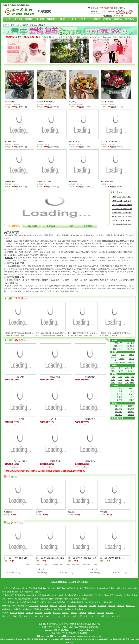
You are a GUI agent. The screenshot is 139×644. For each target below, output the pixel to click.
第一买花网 (74, 630)
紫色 (113, 371)
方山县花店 (123, 280)
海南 (86, 616)
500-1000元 (118, 349)
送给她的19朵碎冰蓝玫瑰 (122, 224)
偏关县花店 (130, 606)
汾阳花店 (45, 280)
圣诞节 (132, 400)
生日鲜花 (19, 19)
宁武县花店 (69, 609)
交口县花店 (14, 283)
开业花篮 (106, 19)
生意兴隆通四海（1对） (88, 558)
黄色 (133, 368)
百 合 (122, 355)
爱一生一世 (55, 419)
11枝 (120, 377)
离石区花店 (35, 280)
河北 (9, 616)
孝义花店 (26, 280)
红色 (113, 368)
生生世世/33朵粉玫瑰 (109, 142)
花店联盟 (128, 19)
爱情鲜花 (30, 19)
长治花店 (47, 613)
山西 (14, 616)
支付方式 (50, 624)
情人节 (119, 388)
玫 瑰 (114, 355)
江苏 (31, 616)
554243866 (43, 636)
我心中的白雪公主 (21, 461)
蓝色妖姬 (131, 362)
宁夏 (80, 616)
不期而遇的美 (55, 461)
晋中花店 (74, 613)
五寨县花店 (37, 609)
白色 (127, 368)
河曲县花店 (16, 609)
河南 (64, 616)
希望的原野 (8, 512)
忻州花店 (92, 613)
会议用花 (119, 415)
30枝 (133, 380)
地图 (115, 8)
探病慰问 (119, 412)
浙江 (36, 616)
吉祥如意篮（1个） (22, 558)
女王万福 (21, 419)
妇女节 (132, 394)
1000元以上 (130, 349)
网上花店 (58, 624)
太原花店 (21, 613)
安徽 (42, 616)
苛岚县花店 (27, 609)
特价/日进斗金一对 (118, 558)
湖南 (75, 616)
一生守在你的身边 (108, 102)
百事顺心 (40, 142)
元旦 (120, 391)
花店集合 (34, 25)
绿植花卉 (52, 19)
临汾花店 (101, 613)
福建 (47, 616)
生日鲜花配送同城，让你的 (122, 205)
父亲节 (132, 397)
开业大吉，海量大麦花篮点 (122, 220)
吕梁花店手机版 (94, 624)
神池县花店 (48, 609)
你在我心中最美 (107, 182)
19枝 (113, 380)
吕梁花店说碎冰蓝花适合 (122, 197)
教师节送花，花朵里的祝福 (122, 213)
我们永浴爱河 (90, 419)
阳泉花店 (39, 613)
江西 (53, 616)
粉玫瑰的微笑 (90, 377)
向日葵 (132, 359)
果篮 (73, 19)
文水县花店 (55, 280)
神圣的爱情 (73, 182)
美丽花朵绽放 (90, 461)
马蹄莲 (122, 359)
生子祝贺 (119, 409)
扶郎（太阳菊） (121, 362)
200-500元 (130, 346)
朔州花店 (65, 613)
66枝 (120, 383)
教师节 (119, 400)
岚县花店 (114, 280)
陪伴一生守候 (10, 182)
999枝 (132, 383)
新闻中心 (65, 624)
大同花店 (30, 613)
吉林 (25, 616)
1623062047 (70, 636)
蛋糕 (63, 19)
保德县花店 (6, 609)
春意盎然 (104, 512)
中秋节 (132, 388)
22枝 (127, 380)
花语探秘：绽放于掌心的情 (122, 209)
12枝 (127, 377)
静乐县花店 (58, 609)
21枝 (120, 380)
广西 (97, 616)
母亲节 (119, 397)
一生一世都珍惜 (11, 142)
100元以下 (118, 343)
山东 (58, 616)
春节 (133, 391)
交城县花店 (65, 280)
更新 (78, 624)
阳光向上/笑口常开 (44, 182)
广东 (91, 616)
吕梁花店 (17, 280)
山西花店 (25, 25)
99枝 (127, 383)
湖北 (69, 616)
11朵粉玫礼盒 (55, 377)
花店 (13, 25)
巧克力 (84, 19)
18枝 (133, 377)
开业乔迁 (131, 415)
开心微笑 (72, 102)
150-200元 (118, 346)
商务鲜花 (41, 19)
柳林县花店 (93, 280)
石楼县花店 (104, 280)
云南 (113, 616)
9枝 (113, 377)
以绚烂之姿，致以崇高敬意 (122, 217)
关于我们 (94, 8)
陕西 (119, 616)
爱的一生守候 (10, 102)
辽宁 (20, 616)
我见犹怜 (21, 377)
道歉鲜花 (131, 412)
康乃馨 (132, 355)
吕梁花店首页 (8, 19)
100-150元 (130, 343)
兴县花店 (75, 280)
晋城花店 (56, 613)
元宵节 (119, 394)
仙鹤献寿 (39, 512)
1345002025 (56, 636)
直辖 (3, 616)
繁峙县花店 (79, 609)
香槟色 (121, 371)
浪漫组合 (117, 19)
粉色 (120, 368)
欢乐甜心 (71, 512)
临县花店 (84, 280)
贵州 (108, 616)
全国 (18, 25)
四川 (102, 616)
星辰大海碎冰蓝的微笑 (45, 102)
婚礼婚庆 (131, 409)
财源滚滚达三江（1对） (56, 558)
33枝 (113, 383)
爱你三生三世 (74, 142)
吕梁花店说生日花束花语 (122, 201)
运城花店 (83, 613)
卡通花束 (95, 19)
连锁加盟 (73, 624)
